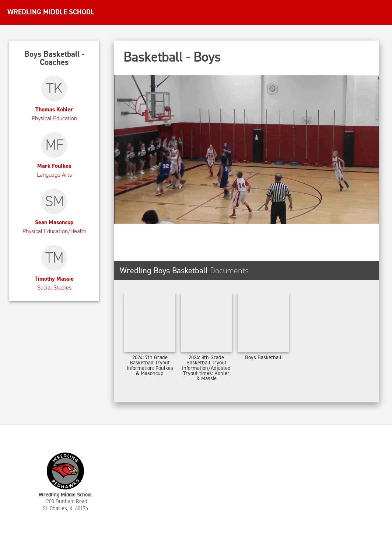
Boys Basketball (263, 357)
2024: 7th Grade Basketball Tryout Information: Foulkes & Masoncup (150, 365)
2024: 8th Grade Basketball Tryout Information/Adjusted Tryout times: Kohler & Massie (206, 368)
